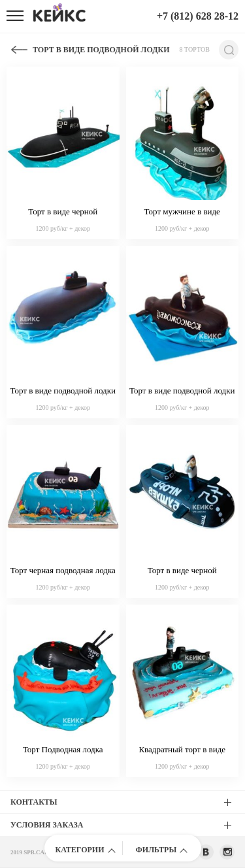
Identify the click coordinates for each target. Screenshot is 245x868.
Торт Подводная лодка (63, 749)
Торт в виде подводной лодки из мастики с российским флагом (63, 392)
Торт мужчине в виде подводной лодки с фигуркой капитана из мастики (182, 212)
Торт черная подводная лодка (63, 570)
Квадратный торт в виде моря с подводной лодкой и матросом (182, 750)
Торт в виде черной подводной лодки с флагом (63, 212)
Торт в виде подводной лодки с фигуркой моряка (182, 392)
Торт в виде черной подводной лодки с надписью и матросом (182, 571)
